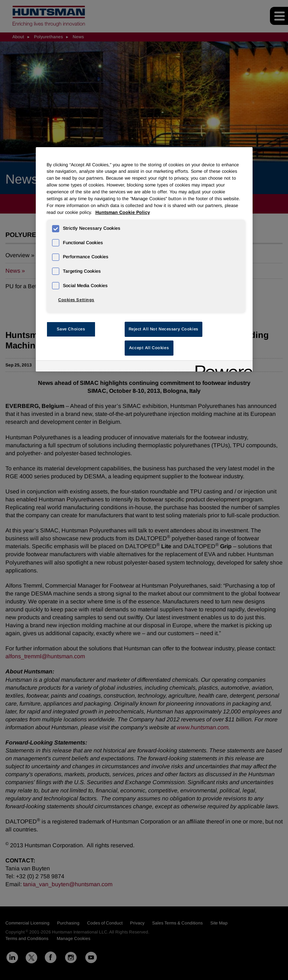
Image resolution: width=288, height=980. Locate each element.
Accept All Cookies (149, 348)
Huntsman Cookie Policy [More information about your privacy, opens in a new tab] (123, 212)
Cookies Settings (76, 300)
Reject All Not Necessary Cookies (164, 329)
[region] (144, 259)
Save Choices (71, 329)
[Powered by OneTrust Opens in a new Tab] (222, 367)
